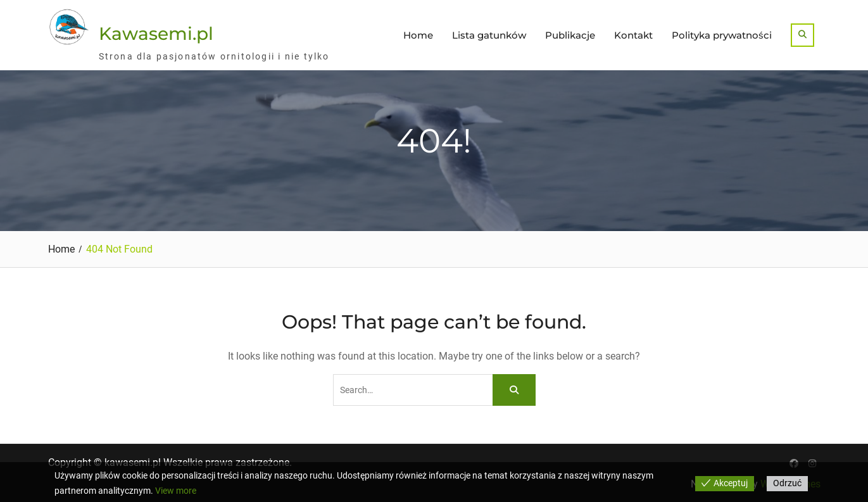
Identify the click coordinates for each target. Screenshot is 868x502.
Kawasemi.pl (156, 34)
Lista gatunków (489, 35)
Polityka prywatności (722, 35)
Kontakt (633, 35)
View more (176, 491)
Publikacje (570, 35)
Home (418, 35)
